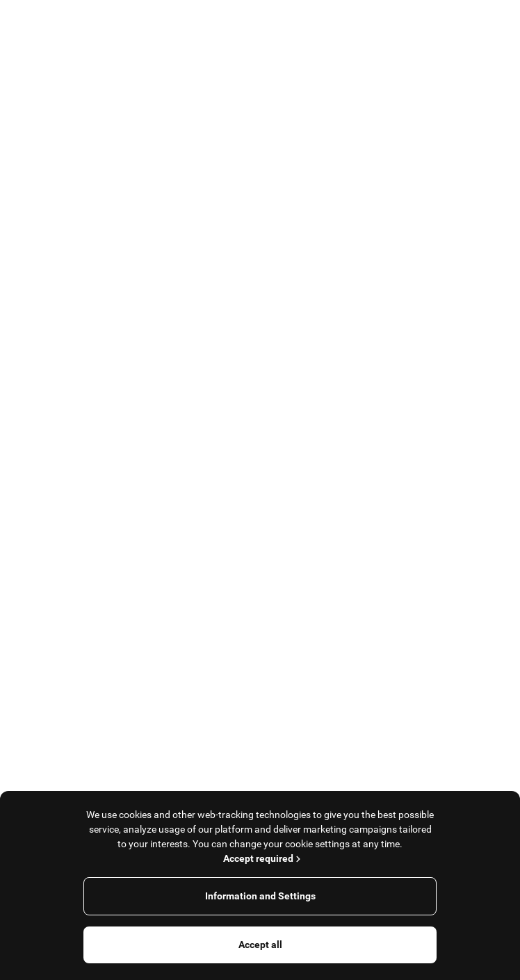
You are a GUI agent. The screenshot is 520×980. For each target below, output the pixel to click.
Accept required (263, 858)
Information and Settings (260, 896)
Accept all (260, 945)
